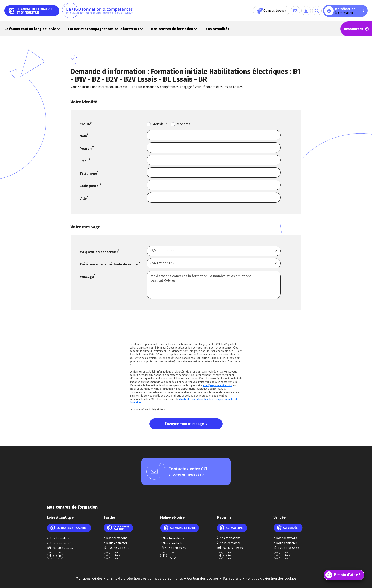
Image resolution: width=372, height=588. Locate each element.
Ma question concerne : (99, 252)
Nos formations (59, 538)
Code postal (90, 186)
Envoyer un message (186, 474)
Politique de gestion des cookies (271, 578)
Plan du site (232, 578)
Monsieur (160, 124)
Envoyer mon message (186, 424)
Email (84, 161)
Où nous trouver (271, 11)
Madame (183, 124)
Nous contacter (59, 543)
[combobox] (214, 251)
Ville (83, 198)
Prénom (86, 149)
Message (87, 277)
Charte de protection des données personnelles (145, 578)
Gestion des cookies (203, 578)
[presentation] (186, 329)
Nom (83, 136)
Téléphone (88, 174)
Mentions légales (89, 578)
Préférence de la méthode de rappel (109, 264)
